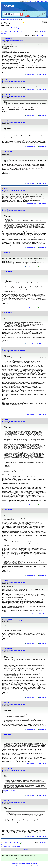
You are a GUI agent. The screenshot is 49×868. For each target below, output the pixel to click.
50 (42, 32)
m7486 (6, 189)
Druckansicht (25, 849)
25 (40, 32)
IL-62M (6, 420)
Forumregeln (34, 864)
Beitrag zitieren (42, 75)
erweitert (46, 24)
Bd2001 (6, 80)
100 (44, 32)
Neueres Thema (6, 847)
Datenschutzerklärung (24, 864)
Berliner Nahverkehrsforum (13, 20)
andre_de (7, 209)
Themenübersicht (14, 32)
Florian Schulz (8, 151)
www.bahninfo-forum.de (9, 791)
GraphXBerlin (8, 734)
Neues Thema (25, 32)
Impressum (15, 864)
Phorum (17, 866)
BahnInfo (36, 866)
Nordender (7, 252)
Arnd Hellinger (15, 28)
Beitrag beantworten (31, 75)
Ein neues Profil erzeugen (42, 1)
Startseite (3, 20)
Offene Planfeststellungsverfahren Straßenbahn (12, 40)
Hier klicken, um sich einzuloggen (10, 858)
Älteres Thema (16, 847)
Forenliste (5, 32)
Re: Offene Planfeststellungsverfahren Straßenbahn (13, 82)
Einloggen (31, 1)
